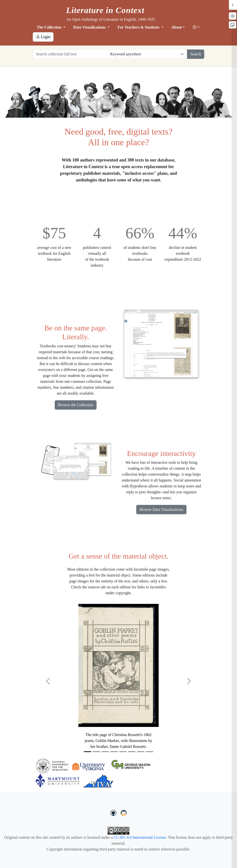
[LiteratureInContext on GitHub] (114, 812)
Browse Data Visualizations (161, 509)
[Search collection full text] (70, 54)
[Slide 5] (123, 752)
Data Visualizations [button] (90, 27)
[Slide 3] (105, 752)
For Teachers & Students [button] (139, 27)
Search (196, 54)
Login (43, 37)
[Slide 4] (114, 752)
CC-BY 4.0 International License (140, 837)
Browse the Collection (76, 405)
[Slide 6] (132, 752)
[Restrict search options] (147, 54)
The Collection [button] (50, 27)
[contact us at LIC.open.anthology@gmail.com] (124, 812)
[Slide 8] (150, 752)
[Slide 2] (96, 752)
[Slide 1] (87, 752)
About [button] (177, 27)
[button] (196, 27)
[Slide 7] (141, 752)
